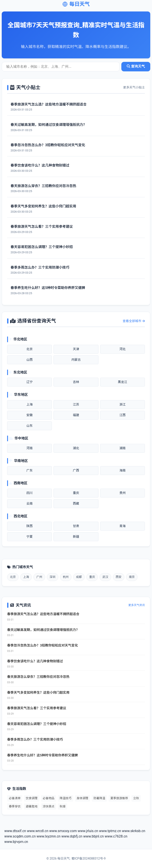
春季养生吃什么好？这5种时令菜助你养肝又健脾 (43, 755)
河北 (123, 349)
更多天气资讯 (137, 605)
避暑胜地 (32, 806)
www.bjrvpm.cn (16, 842)
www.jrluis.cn (88, 831)
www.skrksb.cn (134, 831)
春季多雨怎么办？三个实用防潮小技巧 (35, 740)
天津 (76, 349)
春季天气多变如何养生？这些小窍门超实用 (38, 693)
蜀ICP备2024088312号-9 (89, 859)
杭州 (66, 577)
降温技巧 (65, 798)
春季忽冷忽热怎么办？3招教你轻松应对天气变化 (43, 645)
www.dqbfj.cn (72, 836)
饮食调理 (32, 798)
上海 (29, 405)
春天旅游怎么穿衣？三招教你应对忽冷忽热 (38, 677)
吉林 (76, 382)
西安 (119, 577)
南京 (132, 577)
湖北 (76, 448)
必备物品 (49, 798)
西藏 (76, 504)
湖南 (123, 448)
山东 (29, 426)
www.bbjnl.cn (93, 836)
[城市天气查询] (61, 67)
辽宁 (29, 382)
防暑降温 (99, 798)
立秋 (136, 798)
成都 (79, 577)
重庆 (76, 493)
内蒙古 (76, 360)
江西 (123, 415)
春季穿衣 (15, 806)
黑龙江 (123, 382)
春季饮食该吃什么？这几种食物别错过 (35, 661)
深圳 (53, 577)
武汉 (105, 577)
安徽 (29, 415)
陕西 (29, 526)
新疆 (76, 537)
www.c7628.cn (116, 836)
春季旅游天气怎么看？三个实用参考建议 (37, 708)
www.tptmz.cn (110, 831)
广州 (39, 577)
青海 (123, 526)
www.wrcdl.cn (38, 831)
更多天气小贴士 (134, 87)
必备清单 (15, 798)
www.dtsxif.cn (15, 831)
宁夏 (29, 537)
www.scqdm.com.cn (20, 836)
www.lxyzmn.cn (48, 836)
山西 (29, 360)
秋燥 (63, 806)
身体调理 (82, 798)
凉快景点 (49, 806)
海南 (123, 471)
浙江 (123, 405)
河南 (29, 448)
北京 (29, 349)
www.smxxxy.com (63, 831)
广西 (76, 471)
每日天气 (76, 4)
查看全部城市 (134, 321)
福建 (76, 415)
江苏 (76, 405)
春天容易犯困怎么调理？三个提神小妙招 (37, 724)
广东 (29, 471)
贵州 (123, 493)
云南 (29, 504)
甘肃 (76, 526)
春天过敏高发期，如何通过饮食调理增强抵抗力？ (43, 630)
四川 (29, 493)
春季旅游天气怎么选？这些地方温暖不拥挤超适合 (43, 614)
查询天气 (136, 66)
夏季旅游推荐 (119, 798)
